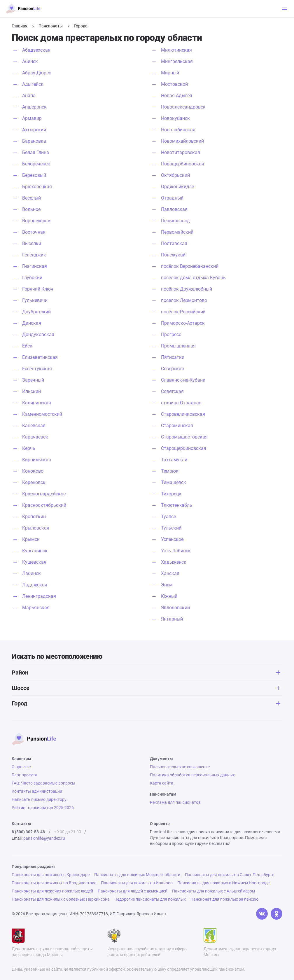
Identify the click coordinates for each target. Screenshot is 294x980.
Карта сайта (162, 783)
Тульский (171, 528)
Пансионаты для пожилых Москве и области (137, 875)
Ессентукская (37, 369)
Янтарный (172, 619)
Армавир (32, 118)
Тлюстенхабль (177, 505)
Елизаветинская (40, 357)
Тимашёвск (174, 482)
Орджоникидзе (177, 187)
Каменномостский (42, 414)
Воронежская (37, 221)
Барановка (34, 141)
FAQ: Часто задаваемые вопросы (43, 783)
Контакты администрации (37, 791)
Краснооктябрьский (44, 505)
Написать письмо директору (39, 799)
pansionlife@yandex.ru (44, 838)
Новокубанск (175, 118)
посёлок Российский (183, 312)
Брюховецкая (37, 187)
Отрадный (172, 198)
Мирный (170, 73)
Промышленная (178, 346)
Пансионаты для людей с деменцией (133, 891)
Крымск (31, 539)
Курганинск (35, 551)
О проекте (21, 767)
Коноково (33, 471)
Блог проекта (24, 775)
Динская (32, 323)
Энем (167, 585)
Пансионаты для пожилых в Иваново (137, 883)
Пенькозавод (175, 221)
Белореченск (36, 164)
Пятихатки (173, 357)
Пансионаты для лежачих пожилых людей (52, 891)
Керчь (29, 448)
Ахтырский (34, 130)
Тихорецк (171, 494)
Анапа (29, 96)
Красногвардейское (44, 494)
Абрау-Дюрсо (37, 73)
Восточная (34, 232)
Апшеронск (34, 107)
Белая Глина (36, 152)
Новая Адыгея (177, 96)
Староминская (177, 426)
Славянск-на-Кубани (183, 380)
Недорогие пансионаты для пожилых (150, 899)
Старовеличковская (183, 414)
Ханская (170, 573)
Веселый (32, 198)
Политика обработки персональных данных (192, 775)
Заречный (33, 380)
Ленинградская (39, 596)
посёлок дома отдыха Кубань (193, 278)
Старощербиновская (184, 448)
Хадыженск (174, 562)
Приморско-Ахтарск (183, 323)
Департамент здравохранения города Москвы (240, 943)
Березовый (34, 175)
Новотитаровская (181, 152)
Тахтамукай (174, 460)
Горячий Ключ (38, 289)
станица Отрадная (181, 403)
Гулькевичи (35, 300)
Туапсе (168, 517)
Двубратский (36, 312)
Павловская (174, 209)
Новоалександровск (183, 107)
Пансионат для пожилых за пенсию (224, 899)
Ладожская (35, 585)
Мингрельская (177, 61)
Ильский (32, 391)
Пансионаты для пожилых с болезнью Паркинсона (61, 899)
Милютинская (176, 50)
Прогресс (171, 334)
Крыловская (36, 528)
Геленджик (34, 255)
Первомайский (177, 232)
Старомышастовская (184, 437)
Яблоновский (175, 608)
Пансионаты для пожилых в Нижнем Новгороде (223, 883)
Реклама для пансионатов (175, 802)
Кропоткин (34, 517)
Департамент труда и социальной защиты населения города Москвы (52, 943)
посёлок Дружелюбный (187, 289)
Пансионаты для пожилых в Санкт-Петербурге (230, 875)
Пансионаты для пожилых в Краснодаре (51, 875)
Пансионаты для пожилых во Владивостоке (54, 883)
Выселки (32, 243)
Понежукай (173, 255)
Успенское (172, 539)
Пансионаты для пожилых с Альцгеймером (213, 891)
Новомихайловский (182, 141)
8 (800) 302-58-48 (28, 832)
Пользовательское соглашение (180, 767)
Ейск (27, 346)
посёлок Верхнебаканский (190, 266)
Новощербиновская (183, 164)
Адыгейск (33, 84)
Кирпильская (37, 460)
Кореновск (34, 482)
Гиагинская (35, 266)
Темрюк (170, 471)
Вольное (31, 209)
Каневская (34, 426)
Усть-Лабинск (176, 551)
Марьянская (36, 608)
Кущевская (34, 562)
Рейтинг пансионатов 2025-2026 (43, 808)
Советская (172, 391)
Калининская (37, 403)
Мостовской (174, 84)
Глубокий (32, 278)
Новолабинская (178, 130)
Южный (169, 596)
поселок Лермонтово (184, 300)
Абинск (30, 61)
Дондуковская (38, 334)
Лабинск (32, 573)
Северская (173, 369)
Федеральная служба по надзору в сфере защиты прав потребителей (147, 943)
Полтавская (174, 243)
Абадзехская (36, 50)
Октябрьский (175, 175)
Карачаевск (35, 437)
